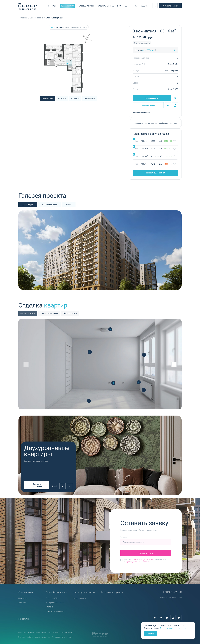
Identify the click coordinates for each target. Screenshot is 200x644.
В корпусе (75, 98)
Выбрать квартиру (112, 592)
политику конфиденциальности (143, 560)
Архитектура (28, 205)
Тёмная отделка (70, 313)
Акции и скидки (80, 598)
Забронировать (152, 98)
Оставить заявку (170, 6)
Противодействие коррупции (62, 637)
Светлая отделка (28, 313)
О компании (26, 592)
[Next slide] (70, 486)
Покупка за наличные (55, 611)
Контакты (24, 619)
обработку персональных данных (137, 562)
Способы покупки (57, 592)
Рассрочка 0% (52, 598)
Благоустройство (50, 205)
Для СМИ (22, 602)
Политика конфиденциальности (64, 632)
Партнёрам (23, 598)
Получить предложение (37, 485)
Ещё (127, 6)
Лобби (69, 205)
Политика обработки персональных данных (34, 637)
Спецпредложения (85, 592)
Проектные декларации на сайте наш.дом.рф (34, 632)
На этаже (62, 98)
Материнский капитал (55, 602)
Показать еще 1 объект (155, 173)
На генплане (90, 98)
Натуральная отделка (49, 313)
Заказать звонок (148, 105)
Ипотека (49, 607)
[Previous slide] (62, 486)
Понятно (151, 634)
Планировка (48, 98)
